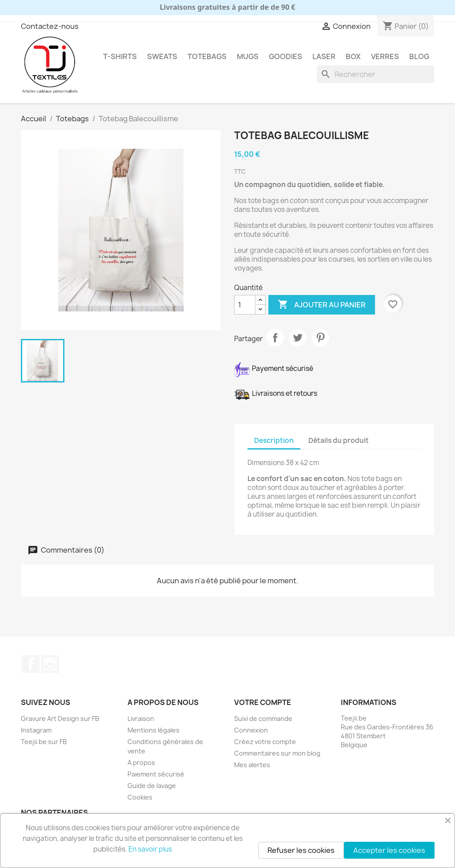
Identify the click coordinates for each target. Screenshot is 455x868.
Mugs (248, 56)
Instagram (50, 664)
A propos (141, 762)
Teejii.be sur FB (44, 742)
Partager (275, 338)
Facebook (31, 664)
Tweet (298, 338)
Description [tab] (274, 440)
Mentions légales (154, 730)
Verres (385, 56)
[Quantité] (245, 305)
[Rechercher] (375, 74)
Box (353, 56)
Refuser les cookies (301, 850)
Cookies (140, 797)
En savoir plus (150, 849)
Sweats (162, 56)
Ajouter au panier (322, 305)
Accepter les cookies (389, 850)
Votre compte (263, 702)
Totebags (207, 56)
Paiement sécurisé (156, 774)
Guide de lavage (152, 786)
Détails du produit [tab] (339, 440)
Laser (324, 56)
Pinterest (320, 338)
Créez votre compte (265, 742)
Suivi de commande (263, 719)
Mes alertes (252, 765)
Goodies (285, 56)
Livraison (141, 719)
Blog (419, 56)
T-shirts (120, 56)
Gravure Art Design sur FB (60, 719)
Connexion (251, 730)
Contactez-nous (50, 26)
